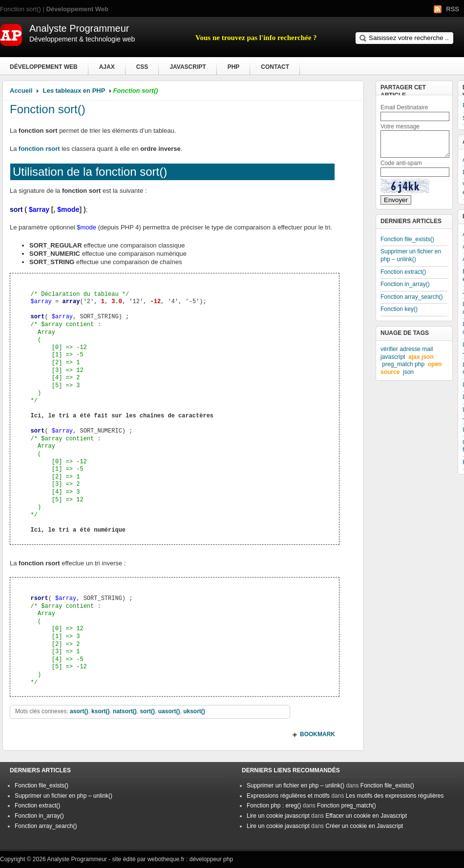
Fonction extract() (403, 272)
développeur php (211, 859)
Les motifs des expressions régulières (395, 796)
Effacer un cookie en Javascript (366, 816)
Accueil (21, 91)
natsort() (125, 711)
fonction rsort (39, 149)
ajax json (421, 357)
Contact (275, 67)
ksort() (100, 711)
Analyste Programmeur (77, 859)
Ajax (107, 67)
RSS (453, 9)
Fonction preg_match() (347, 806)
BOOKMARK (317, 734)
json (408, 372)
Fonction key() (399, 309)
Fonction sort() (48, 109)
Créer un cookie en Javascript (364, 826)
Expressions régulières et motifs (288, 796)
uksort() (194, 711)
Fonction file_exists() (407, 239)
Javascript (188, 67)
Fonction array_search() (411, 297)
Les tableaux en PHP (74, 91)
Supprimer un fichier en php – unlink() (411, 255)
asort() (79, 711)
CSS (142, 67)
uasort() (169, 711)
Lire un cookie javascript (278, 816)
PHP (234, 67)
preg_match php (403, 364)
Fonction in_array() (405, 284)
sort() (147, 711)
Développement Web (44, 67)
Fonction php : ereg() (274, 806)
